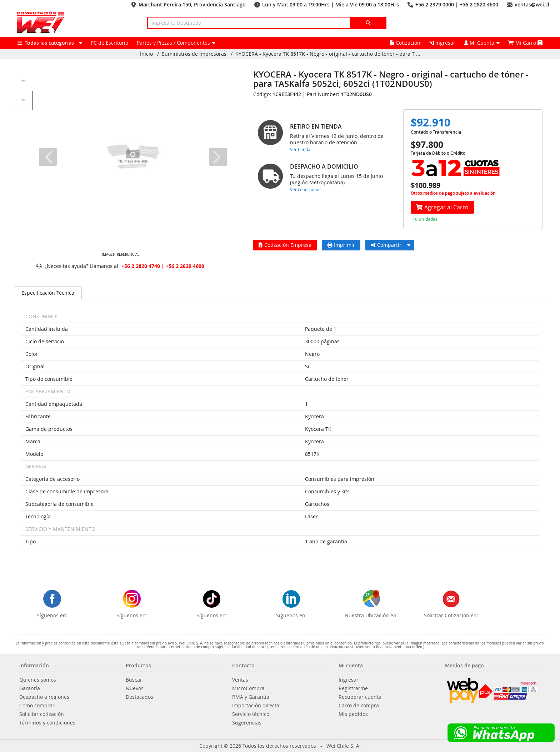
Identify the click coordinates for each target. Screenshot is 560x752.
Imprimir (341, 245)
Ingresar (442, 43)
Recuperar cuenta (360, 697)
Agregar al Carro (442, 207)
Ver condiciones (306, 189)
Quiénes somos (38, 680)
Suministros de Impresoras (194, 54)
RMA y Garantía (251, 697)
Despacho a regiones (44, 697)
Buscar (134, 680)
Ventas (240, 680)
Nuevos (135, 688)
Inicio (146, 54)
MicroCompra (248, 688)
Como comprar (37, 706)
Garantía (30, 688)
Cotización (405, 43)
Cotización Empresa (285, 245)
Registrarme (353, 688)
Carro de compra (359, 706)
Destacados (139, 697)
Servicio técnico (251, 714)
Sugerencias (247, 723)
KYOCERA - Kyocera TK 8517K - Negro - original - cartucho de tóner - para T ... (328, 54)
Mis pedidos (353, 714)
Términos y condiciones (47, 723)
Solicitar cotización (42, 714)
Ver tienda (300, 149)
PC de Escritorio (109, 43)
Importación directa (256, 706)
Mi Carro (525, 43)
